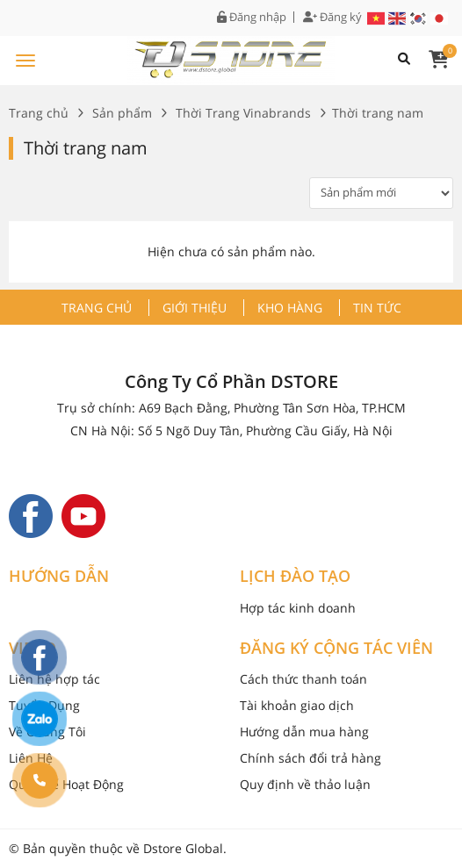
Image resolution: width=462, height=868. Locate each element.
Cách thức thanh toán (303, 679)
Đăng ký (332, 17)
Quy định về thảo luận (305, 784)
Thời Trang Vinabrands (243, 113)
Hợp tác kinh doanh (298, 608)
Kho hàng (290, 308)
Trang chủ (39, 113)
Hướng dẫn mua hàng (304, 732)
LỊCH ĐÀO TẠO (295, 577)
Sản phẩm (122, 113)
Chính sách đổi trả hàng (310, 758)
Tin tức (377, 308)
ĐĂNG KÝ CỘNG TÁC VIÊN (336, 649)
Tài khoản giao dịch (297, 705)
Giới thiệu (195, 308)
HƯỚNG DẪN (59, 577)
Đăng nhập (252, 17)
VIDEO (32, 649)
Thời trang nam (86, 148)
